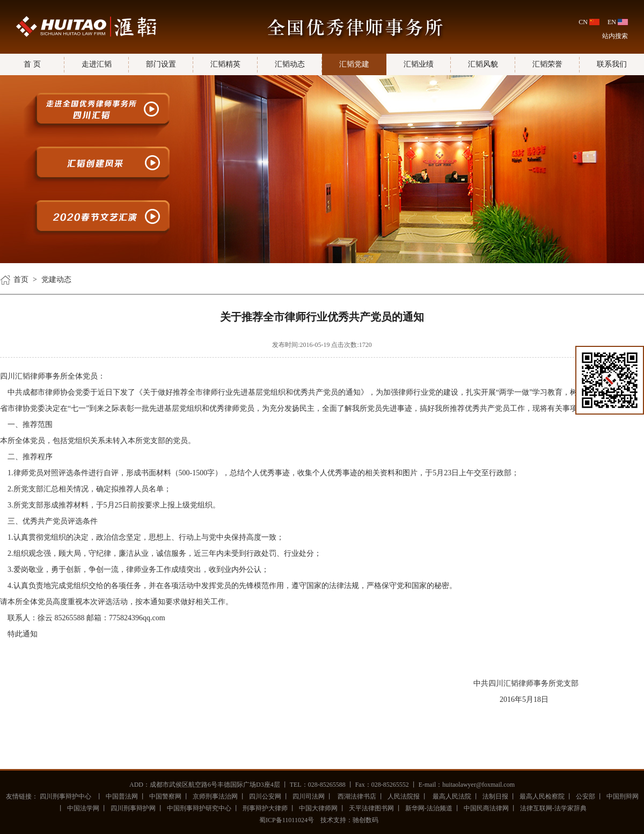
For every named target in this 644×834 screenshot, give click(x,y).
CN (583, 22)
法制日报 (495, 796)
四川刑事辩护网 (133, 808)
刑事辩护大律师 (265, 808)
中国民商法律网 (486, 808)
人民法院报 (404, 796)
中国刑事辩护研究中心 (199, 808)
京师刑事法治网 (215, 796)
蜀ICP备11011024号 (287, 820)
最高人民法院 (451, 796)
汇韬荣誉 (547, 64)
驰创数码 (365, 820)
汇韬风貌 (483, 64)
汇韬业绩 (419, 64)
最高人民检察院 (542, 796)
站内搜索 (615, 36)
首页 (21, 280)
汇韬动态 (290, 64)
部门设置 (161, 64)
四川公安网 (265, 796)
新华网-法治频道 (429, 808)
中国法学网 (83, 808)
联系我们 (612, 64)
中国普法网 (122, 796)
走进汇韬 (97, 64)
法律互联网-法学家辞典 (553, 808)
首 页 (32, 64)
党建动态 (56, 280)
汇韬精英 (225, 64)
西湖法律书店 (356, 796)
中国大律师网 (318, 808)
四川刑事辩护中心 (65, 796)
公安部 (586, 796)
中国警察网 (165, 796)
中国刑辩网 (623, 796)
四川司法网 (309, 796)
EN (612, 22)
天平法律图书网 (371, 808)
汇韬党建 (354, 64)
